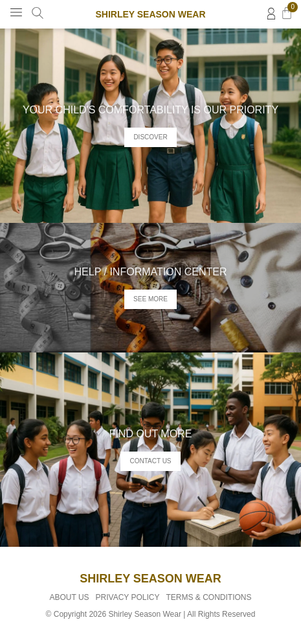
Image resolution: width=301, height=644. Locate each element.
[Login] (271, 14)
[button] (17, 13)
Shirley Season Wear (150, 14)
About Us (69, 597)
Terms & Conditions (209, 597)
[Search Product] (38, 13)
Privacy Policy (128, 597)
